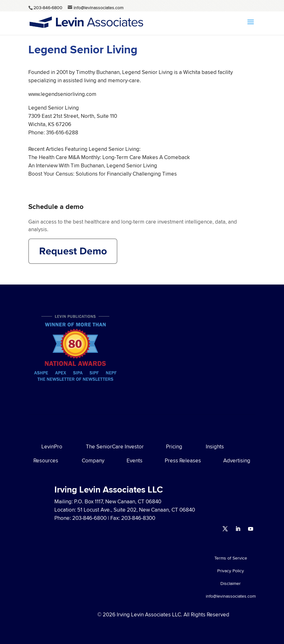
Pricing (174, 446)
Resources (46, 460)
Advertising (237, 460)
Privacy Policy (231, 571)
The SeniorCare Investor (115, 446)
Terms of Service (231, 558)
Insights (215, 446)
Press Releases (183, 460)
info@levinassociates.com (231, 597)
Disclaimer (231, 584)
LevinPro (52, 446)
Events (135, 460)
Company (93, 460)
